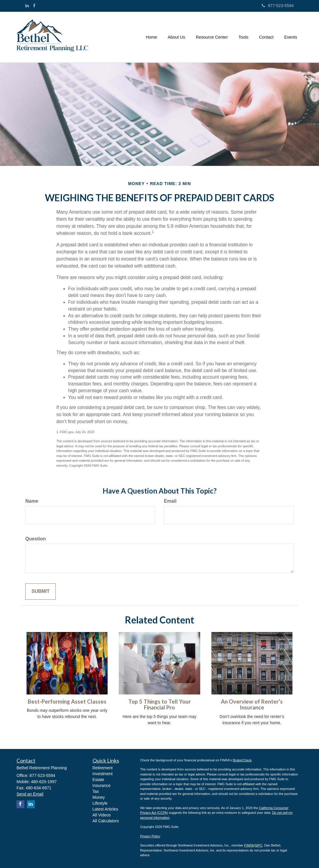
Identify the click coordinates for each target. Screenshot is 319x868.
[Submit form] (41, 591)
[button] (176, 37)
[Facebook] (34, 6)
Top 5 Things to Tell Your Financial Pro (159, 705)
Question (36, 539)
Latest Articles (105, 809)
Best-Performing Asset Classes (67, 702)
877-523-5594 (278, 6)
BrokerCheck (242, 760)
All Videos (102, 815)
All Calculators (106, 821)
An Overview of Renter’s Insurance (252, 705)
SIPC (259, 845)
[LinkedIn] (27, 6)
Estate (98, 780)
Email (170, 501)
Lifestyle (100, 803)
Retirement (103, 768)
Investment (103, 774)
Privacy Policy (150, 836)
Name (32, 501)
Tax (96, 791)
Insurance (102, 786)
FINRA (249, 845)
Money (99, 797)
